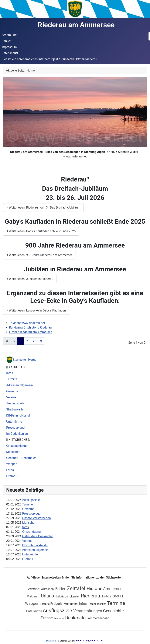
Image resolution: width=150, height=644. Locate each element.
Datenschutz (10, 53)
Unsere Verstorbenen (37, 518)
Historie (94, 589)
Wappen (12, 464)
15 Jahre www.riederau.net (27, 323)
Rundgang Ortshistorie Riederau (30, 327)
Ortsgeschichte (16, 446)
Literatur (12, 476)
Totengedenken (97, 604)
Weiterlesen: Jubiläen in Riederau (30, 279)
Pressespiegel (16, 428)
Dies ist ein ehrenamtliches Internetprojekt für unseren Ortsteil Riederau (49, 59)
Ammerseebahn (99, 618)
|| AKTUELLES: (16, 367)
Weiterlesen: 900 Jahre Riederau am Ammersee (39, 255)
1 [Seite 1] (21, 341)
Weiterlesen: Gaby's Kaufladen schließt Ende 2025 (41, 231)
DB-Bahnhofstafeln (19, 415)
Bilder (61, 589)
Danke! (6, 41)
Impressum (9, 47)
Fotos (10, 470)
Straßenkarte (15, 409)
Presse (47, 618)
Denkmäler (77, 618)
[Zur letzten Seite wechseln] (41, 341)
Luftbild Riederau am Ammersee (31, 332)
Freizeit (56, 604)
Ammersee (113, 589)
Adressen (48, 589)
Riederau (91, 596)
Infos (10, 373)
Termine (12, 379)
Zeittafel (76, 588)
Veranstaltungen (88, 611)
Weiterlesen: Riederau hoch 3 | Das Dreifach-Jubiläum (43, 208)
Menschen (13, 452)
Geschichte (113, 611)
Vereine (11, 397)
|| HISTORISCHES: (18, 440)
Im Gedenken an (17, 434)
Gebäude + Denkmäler (21, 458)
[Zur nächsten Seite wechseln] (34, 341)
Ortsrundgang (32, 532)
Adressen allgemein (19, 385)
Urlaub (47, 596)
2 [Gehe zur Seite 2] (27, 341)
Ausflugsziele (15, 403)
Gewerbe (12, 391)
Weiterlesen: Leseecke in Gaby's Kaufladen (36, 310)
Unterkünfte (14, 422)
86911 (118, 596)
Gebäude (62, 596)
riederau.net (10, 35)
